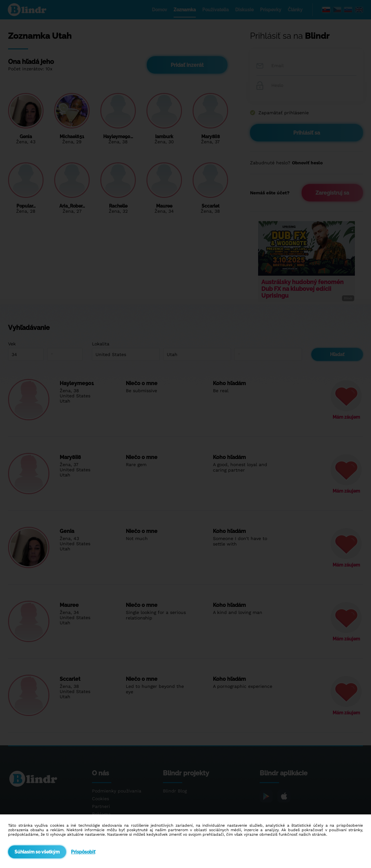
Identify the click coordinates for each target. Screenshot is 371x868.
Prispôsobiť (83, 852)
